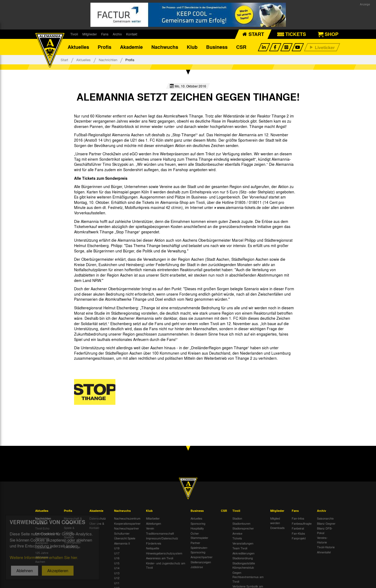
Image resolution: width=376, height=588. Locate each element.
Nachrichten (108, 60)
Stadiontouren (241, 523)
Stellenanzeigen (201, 562)
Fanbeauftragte (302, 523)
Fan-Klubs (298, 533)
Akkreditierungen (243, 553)
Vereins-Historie (322, 540)
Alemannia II (122, 543)
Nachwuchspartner (127, 528)
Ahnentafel (324, 552)
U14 (117, 568)
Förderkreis (154, 543)
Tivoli (74, 34)
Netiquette (153, 548)
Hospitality (197, 528)
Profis (105, 47)
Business (217, 47)
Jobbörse (197, 567)
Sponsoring (198, 523)
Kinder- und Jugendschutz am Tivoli (166, 565)
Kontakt (132, 34)
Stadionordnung (243, 558)
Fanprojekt (299, 538)
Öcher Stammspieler (199, 536)
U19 (117, 548)
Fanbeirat (298, 528)
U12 (117, 578)
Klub (192, 47)
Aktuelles (78, 47)
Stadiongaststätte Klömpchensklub (244, 565)
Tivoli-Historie (326, 547)
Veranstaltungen (243, 543)
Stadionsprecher (243, 528)
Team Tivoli (240, 548)
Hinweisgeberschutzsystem (164, 553)
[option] (95, 392)
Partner (195, 543)
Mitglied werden (275, 521)
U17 (117, 553)
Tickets (237, 538)
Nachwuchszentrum (127, 518)
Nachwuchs (165, 47)
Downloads (278, 528)
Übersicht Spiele (125, 538)
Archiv (117, 34)
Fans (105, 34)
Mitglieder (90, 34)
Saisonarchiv (325, 518)
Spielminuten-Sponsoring (199, 550)
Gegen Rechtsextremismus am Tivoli (248, 577)
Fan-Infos (298, 518)
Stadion (237, 518)
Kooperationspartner (127, 523)
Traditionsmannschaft (160, 533)
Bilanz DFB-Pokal (325, 530)
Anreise (237, 533)
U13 (117, 573)
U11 (117, 583)
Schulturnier (122, 533)
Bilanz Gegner (326, 523)
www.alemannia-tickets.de (239, 207)
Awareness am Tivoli (160, 558)
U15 (117, 563)
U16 (117, 558)
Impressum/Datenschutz (162, 538)
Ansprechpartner (202, 557)
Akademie (131, 47)
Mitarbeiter (153, 518)
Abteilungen (154, 523)
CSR (241, 47)
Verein (150, 528)
